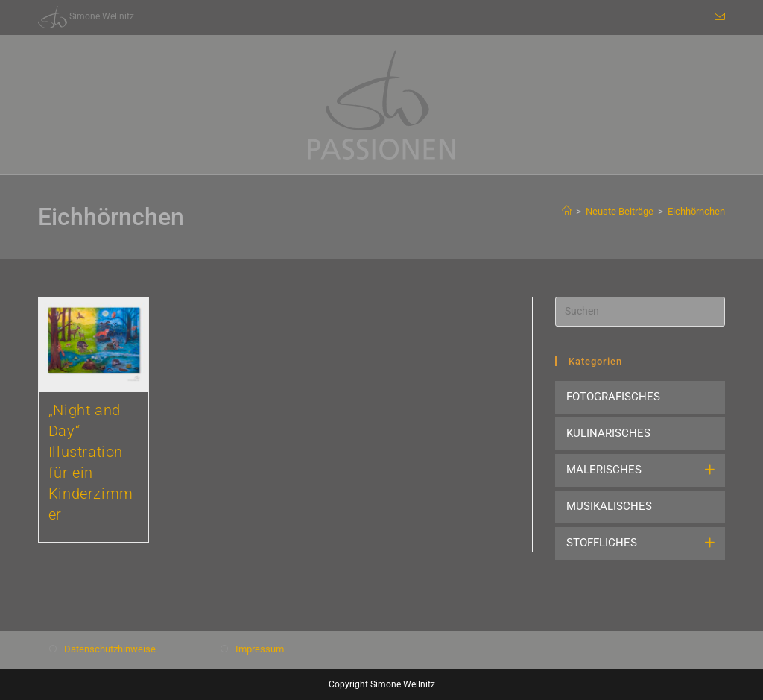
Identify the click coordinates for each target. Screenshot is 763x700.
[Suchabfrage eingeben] (640, 312)
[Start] (567, 211)
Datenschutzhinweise (110, 649)
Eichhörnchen (696, 211)
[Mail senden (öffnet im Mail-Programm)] (718, 17)
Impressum (260, 649)
